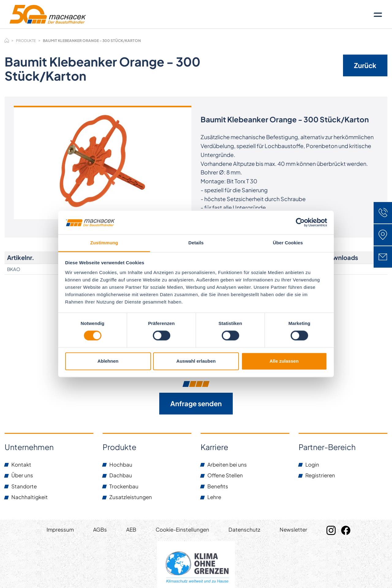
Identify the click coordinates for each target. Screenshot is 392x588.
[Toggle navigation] (378, 14)
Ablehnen (108, 361)
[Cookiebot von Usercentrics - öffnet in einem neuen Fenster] (300, 223)
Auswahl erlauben (196, 361)
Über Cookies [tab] (288, 243)
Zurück (365, 65)
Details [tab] (196, 243)
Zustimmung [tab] (104, 243)
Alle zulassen (284, 361)
